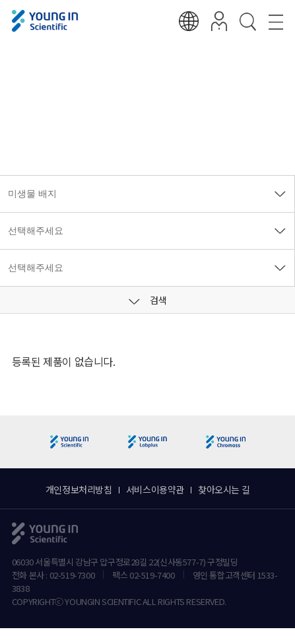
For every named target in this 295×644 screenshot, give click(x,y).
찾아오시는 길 (224, 489)
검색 (148, 300)
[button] (279, 442)
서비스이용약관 (155, 489)
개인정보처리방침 (79, 489)
